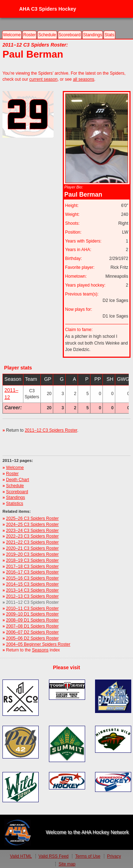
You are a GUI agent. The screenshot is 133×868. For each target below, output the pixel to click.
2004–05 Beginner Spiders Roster (38, 644)
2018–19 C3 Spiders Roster (32, 560)
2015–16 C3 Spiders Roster (32, 578)
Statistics (15, 504)
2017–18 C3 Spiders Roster (32, 566)
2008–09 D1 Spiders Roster (32, 620)
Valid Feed (54, 856)
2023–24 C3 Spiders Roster (32, 531)
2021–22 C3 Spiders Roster (32, 542)
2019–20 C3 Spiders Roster (32, 554)
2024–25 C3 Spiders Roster (32, 524)
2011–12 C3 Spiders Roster (51, 430)
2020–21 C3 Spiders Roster (32, 548)
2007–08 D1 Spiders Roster (32, 626)
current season (44, 79)
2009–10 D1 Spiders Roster (32, 614)
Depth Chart (18, 480)
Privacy (114, 856)
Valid (21, 856)
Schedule (47, 35)
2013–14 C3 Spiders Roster (32, 590)
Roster (29, 35)
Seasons (40, 650)
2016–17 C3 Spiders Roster (32, 572)
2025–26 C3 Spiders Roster (32, 518)
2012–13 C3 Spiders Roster (32, 596)
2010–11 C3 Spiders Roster (32, 608)
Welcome (12, 35)
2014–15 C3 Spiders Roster (32, 584)
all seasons (84, 79)
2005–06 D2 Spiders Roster (32, 638)
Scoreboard (70, 35)
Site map (67, 864)
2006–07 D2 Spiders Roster (32, 632)
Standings (93, 35)
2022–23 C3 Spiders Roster (32, 536)
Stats (109, 35)
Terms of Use (88, 856)
